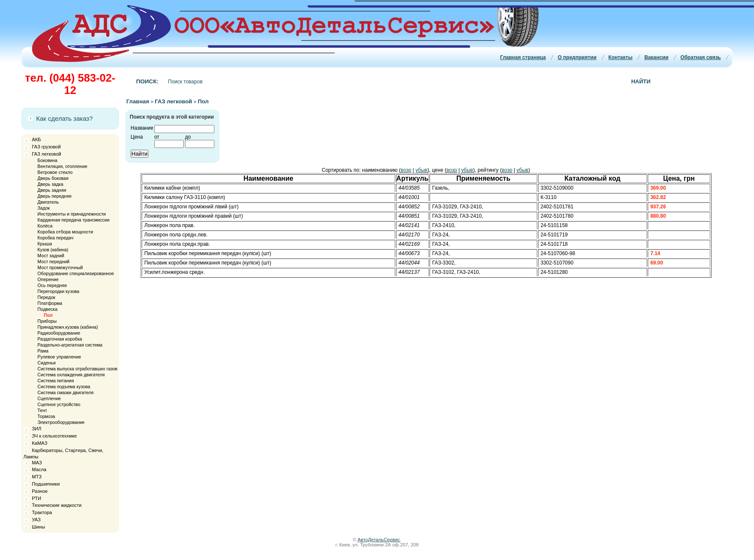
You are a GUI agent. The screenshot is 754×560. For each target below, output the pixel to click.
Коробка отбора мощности (65, 232)
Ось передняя (52, 285)
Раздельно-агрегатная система (70, 345)
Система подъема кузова (64, 387)
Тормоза (46, 416)
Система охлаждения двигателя (71, 375)
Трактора (42, 512)
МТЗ (37, 477)
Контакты (621, 57)
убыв (421, 170)
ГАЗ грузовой (46, 147)
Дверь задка (50, 184)
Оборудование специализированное (76, 273)
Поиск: (147, 81)
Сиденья (47, 363)
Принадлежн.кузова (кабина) (68, 327)
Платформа (50, 303)
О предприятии (577, 57)
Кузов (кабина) (53, 250)
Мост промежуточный (60, 267)
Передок (46, 297)
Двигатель (48, 202)
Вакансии (656, 57)
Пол (48, 315)
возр (406, 170)
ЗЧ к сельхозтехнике (54, 436)
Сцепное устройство (59, 404)
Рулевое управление (59, 357)
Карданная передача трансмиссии (73, 220)
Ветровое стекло (55, 172)
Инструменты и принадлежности (72, 214)
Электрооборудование (61, 422)
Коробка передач (55, 238)
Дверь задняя (52, 190)
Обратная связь (701, 57)
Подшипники (46, 484)
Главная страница (523, 57)
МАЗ (37, 463)
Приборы (47, 321)
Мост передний (53, 262)
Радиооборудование (59, 333)
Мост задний (51, 256)
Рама (43, 351)
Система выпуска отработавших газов (77, 369)
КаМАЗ (40, 443)
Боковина (47, 160)
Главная (138, 101)
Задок (44, 208)
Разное (40, 491)
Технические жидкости (57, 505)
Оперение (48, 279)
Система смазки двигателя (65, 392)
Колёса (45, 226)
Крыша (45, 244)
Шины (38, 527)
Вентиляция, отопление (62, 166)
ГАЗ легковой (47, 154)
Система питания (56, 381)
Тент (42, 410)
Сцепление (49, 398)
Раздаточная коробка (60, 339)
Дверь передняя (54, 196)
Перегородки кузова (58, 291)
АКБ (36, 139)
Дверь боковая (53, 178)
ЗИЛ (37, 429)
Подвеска (47, 309)
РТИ (37, 498)
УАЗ (36, 520)
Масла (39, 469)
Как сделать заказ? (64, 118)
